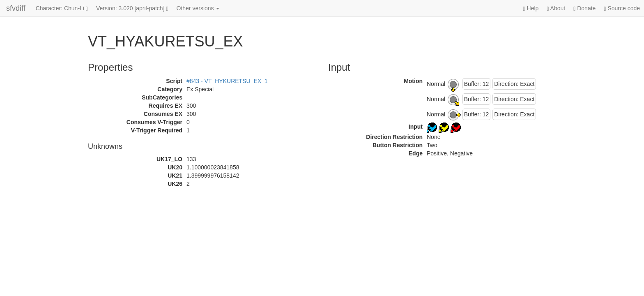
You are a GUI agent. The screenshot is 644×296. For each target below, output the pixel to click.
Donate (584, 8)
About (556, 8)
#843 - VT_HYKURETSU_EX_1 (227, 81)
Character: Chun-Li (62, 8)
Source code (622, 8)
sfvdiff (16, 8)
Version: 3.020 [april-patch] (132, 8)
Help (531, 8)
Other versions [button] (198, 8)
